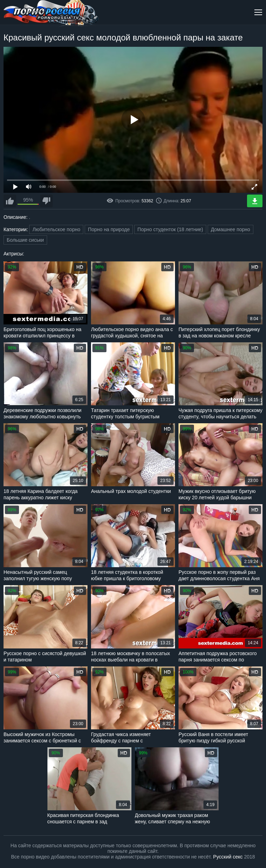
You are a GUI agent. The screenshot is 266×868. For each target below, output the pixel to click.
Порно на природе (109, 229)
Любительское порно (56, 229)
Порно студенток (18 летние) (170, 229)
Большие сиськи (25, 240)
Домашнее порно (231, 229)
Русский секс (228, 857)
